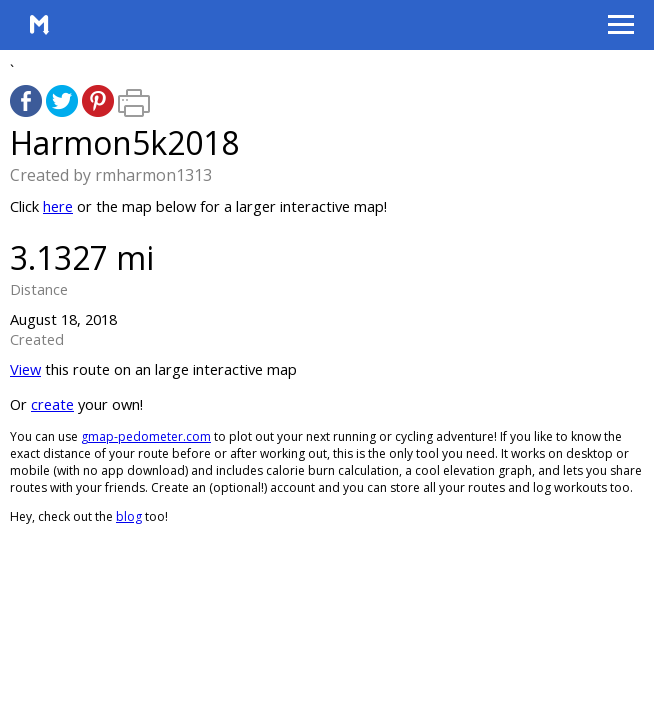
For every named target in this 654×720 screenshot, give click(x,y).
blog (129, 516)
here (58, 206)
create (52, 404)
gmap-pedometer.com (146, 436)
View (25, 369)
